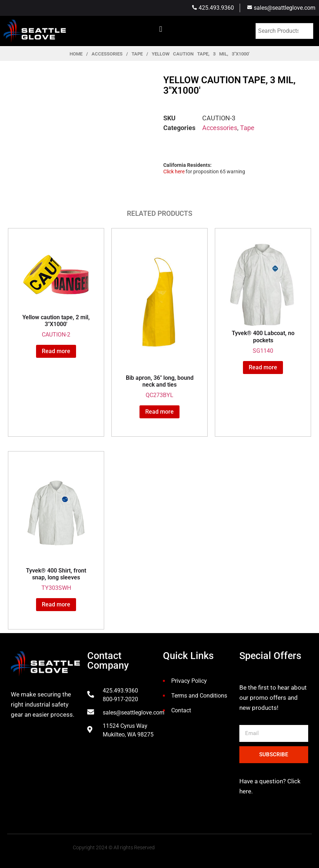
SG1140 (263, 298)
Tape (137, 54)
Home (76, 54)
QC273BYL (159, 320)
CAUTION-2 (56, 290)
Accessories (107, 54)
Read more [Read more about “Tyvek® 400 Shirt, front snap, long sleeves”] (56, 604)
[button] (161, 29)
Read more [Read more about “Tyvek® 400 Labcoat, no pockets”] (263, 367)
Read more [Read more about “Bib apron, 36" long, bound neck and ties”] (159, 412)
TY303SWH (56, 528)
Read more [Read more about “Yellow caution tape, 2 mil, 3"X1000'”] (56, 351)
